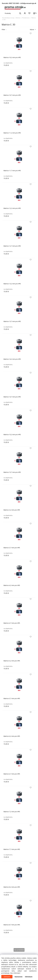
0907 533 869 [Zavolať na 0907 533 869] (14, 3)
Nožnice (18, 18)
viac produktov (19, 950)
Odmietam (29, 977)
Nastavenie (18, 977)
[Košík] (35, 13)
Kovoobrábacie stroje (8, 18)
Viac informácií (15, 973)
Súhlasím (7, 977)
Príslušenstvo (26, 18)
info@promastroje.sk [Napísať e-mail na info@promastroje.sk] (28, 3)
